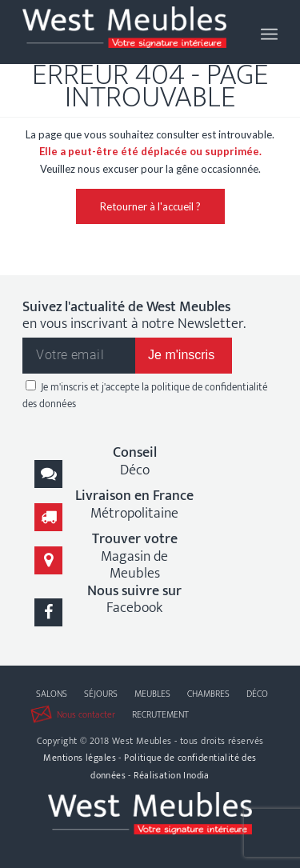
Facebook (134, 600)
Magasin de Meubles (135, 556)
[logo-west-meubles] (124, 32)
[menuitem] (269, 32)
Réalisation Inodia (172, 775)
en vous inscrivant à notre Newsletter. (134, 316)
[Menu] (269, 32)
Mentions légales (80, 758)
